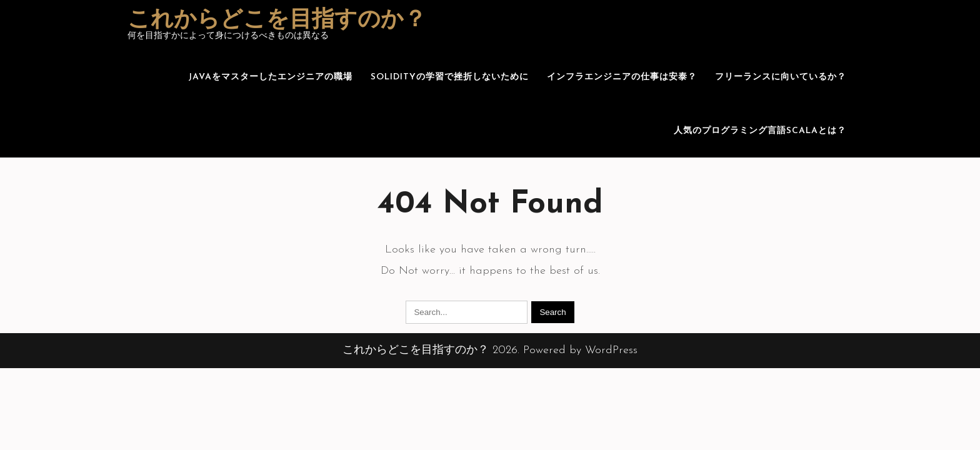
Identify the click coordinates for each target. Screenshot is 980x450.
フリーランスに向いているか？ (781, 77)
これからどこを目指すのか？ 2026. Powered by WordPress (490, 350)
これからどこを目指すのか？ (277, 21)
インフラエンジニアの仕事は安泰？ (622, 77)
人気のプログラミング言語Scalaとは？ (760, 131)
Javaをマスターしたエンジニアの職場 (270, 77)
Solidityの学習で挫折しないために (450, 77)
